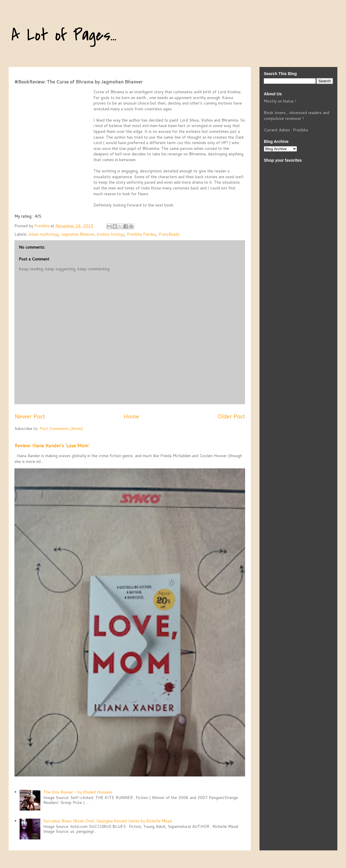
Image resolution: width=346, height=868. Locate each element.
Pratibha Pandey (142, 234)
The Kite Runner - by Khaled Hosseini (78, 792)
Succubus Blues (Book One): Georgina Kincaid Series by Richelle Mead (108, 821)
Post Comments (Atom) (61, 429)
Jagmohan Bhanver (78, 234)
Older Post (231, 416)
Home (131, 416)
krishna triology (111, 234)
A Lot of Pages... (64, 35)
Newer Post (30, 416)
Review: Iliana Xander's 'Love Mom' (52, 445)
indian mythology (44, 234)
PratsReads (169, 234)
